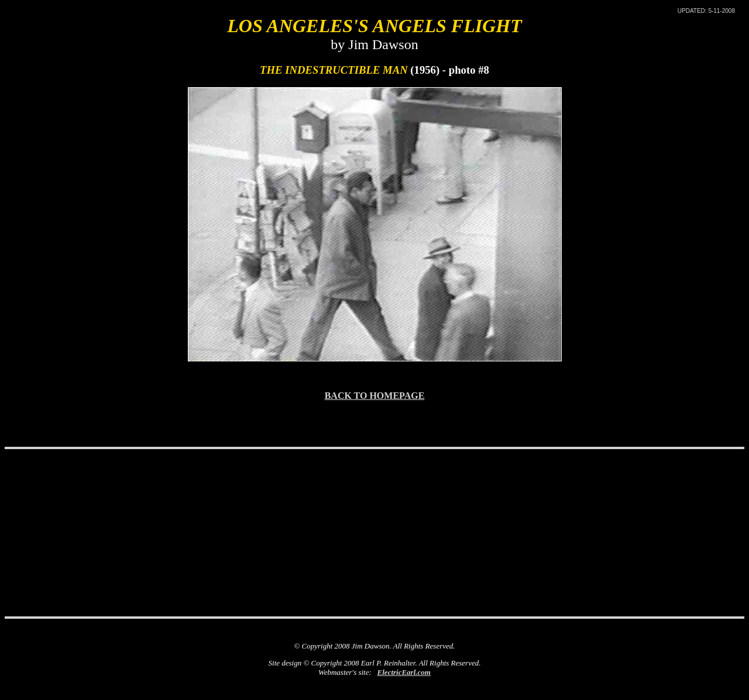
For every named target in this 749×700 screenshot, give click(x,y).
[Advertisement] (374, 480)
